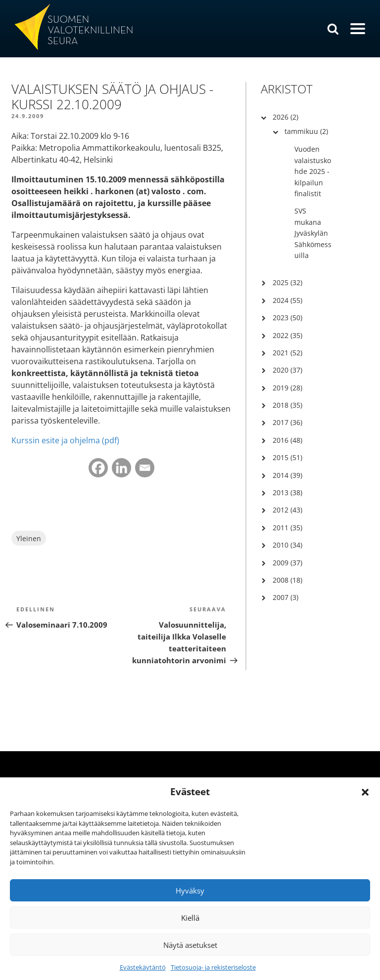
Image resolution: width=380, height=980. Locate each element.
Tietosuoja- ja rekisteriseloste (213, 967)
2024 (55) (287, 300)
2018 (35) (287, 405)
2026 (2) (285, 117)
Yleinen (29, 538)
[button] (365, 792)
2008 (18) (287, 580)
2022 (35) (287, 335)
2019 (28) (287, 388)
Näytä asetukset (190, 945)
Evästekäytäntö (143, 967)
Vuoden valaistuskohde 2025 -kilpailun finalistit (313, 171)
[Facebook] (98, 468)
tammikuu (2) (306, 131)
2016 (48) (287, 440)
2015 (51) (287, 457)
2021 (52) (287, 353)
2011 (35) (287, 528)
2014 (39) (287, 475)
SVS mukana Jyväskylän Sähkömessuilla (313, 233)
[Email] (145, 468)
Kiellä (190, 918)
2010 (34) (287, 545)
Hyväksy (190, 891)
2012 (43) (287, 510)
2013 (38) (287, 492)
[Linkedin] (121, 468)
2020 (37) (287, 370)
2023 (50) (287, 318)
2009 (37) (287, 563)
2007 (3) (285, 597)
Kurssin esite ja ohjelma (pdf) (65, 440)
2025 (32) (287, 282)
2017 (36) (287, 422)
